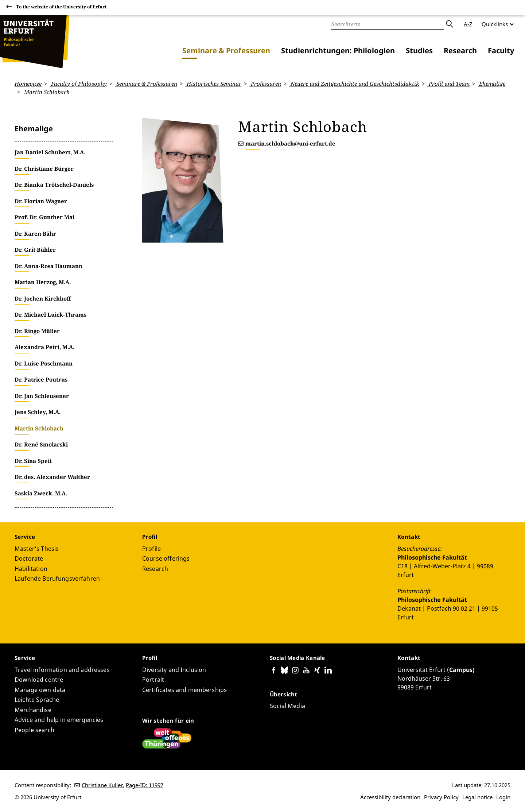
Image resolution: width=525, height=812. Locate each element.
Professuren (265, 84)
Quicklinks (495, 24)
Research (460, 51)
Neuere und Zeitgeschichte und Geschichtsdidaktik (354, 84)
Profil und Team (448, 84)
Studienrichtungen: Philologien (338, 51)
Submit (449, 24)
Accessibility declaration (390, 797)
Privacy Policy (441, 797)
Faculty (501, 51)
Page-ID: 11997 (145, 785)
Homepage (28, 84)
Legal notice (477, 797)
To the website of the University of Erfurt (61, 8)
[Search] (387, 24)
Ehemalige (491, 84)
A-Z (468, 24)
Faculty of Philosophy (78, 84)
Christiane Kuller (102, 785)
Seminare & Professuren (226, 51)
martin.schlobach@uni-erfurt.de (290, 143)
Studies (419, 51)
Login (503, 797)
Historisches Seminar (213, 84)
